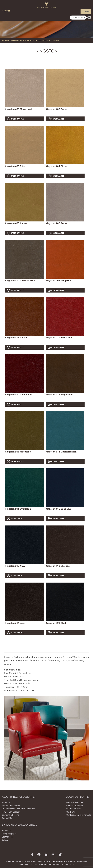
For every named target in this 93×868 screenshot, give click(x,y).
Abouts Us (7, 831)
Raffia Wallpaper (9, 834)
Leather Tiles (8, 837)
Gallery (5, 840)
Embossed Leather (75, 806)
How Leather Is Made (11, 806)
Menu (87, 12)
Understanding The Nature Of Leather (19, 809)
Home (7, 41)
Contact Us (7, 818)
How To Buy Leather (11, 812)
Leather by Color (74, 809)
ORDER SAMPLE (17, 119)
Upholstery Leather (18, 41)
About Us (6, 802)
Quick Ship (71, 812)
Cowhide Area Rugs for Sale (79, 815)
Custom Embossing (11, 815)
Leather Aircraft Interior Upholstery (39, 41)
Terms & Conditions (52, 861)
